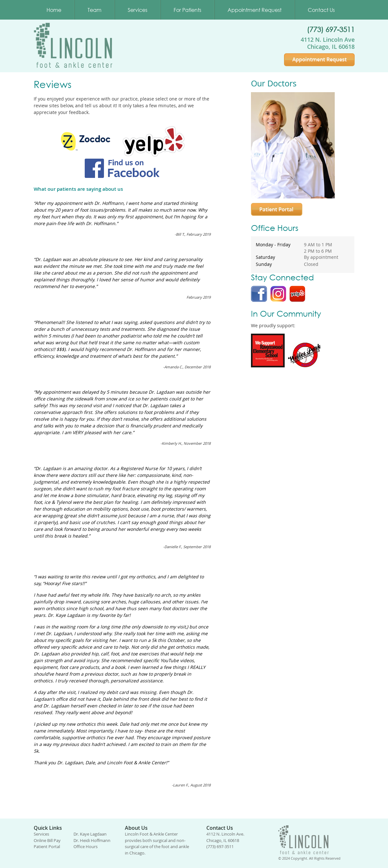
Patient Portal (47, 846)
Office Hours (86, 846)
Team (95, 10)
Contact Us (321, 10)
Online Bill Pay (47, 840)
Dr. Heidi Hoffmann (92, 840)
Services (138, 10)
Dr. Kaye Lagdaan (90, 834)
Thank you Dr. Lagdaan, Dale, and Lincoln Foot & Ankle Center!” (101, 763)
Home (54, 10)
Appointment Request (254, 10)
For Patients (187, 10)
